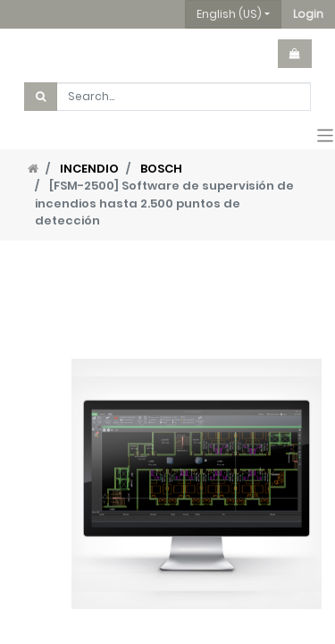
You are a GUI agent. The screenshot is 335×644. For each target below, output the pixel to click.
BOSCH (161, 169)
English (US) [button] (229, 14)
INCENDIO (89, 169)
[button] (308, 14)
